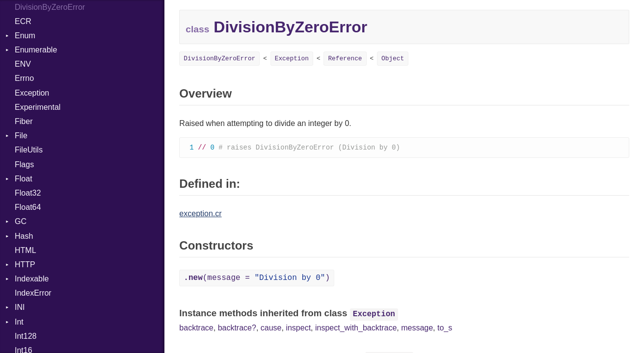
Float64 (28, 207)
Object (393, 59)
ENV (23, 64)
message (417, 328)
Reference (345, 59)
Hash (24, 236)
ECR (23, 21)
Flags (24, 164)
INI (20, 307)
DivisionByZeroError (219, 59)
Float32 (28, 193)
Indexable (32, 279)
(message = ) (257, 278)
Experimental (38, 107)
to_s (445, 328)
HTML (26, 250)
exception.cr (200, 214)
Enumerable (36, 50)
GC (21, 221)
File (21, 136)
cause (271, 328)
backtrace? (237, 328)
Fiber (24, 121)
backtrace (196, 328)
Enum (25, 36)
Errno (24, 78)
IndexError (33, 293)
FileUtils (29, 150)
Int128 (26, 336)
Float (24, 179)
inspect (298, 328)
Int (19, 322)
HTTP (25, 265)
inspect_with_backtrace (356, 328)
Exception (32, 93)
